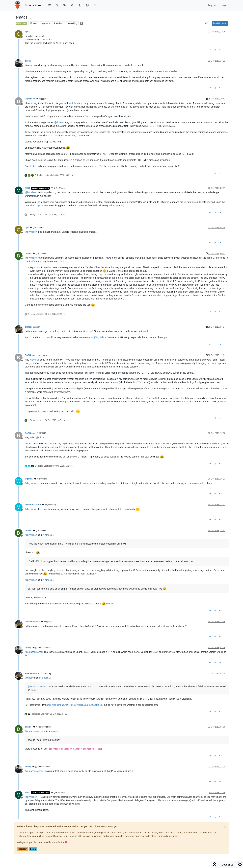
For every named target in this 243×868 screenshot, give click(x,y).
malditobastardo (33, 505)
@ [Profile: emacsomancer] (34, 652)
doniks (28, 253)
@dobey (41, 99)
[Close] (225, 827)
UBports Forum (33, 5)
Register (23, 849)
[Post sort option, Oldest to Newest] (206, 23)
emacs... (49, 535)
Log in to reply (220, 23)
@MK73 (41, 433)
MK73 (28, 188)
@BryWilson (58, 188)
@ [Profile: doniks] (34, 360)
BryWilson (30, 99)
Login (33, 849)
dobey (28, 61)
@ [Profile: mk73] (40, 437)
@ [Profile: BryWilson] (100, 337)
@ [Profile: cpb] (32, 166)
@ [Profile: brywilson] (31, 192)
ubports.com (42, 206)
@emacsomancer (42, 648)
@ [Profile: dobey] (73, 103)
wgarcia (29, 479)
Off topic (21, 23)
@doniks (42, 355)
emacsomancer (32, 327)
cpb (27, 32)
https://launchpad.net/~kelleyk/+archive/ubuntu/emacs (74, 705)
